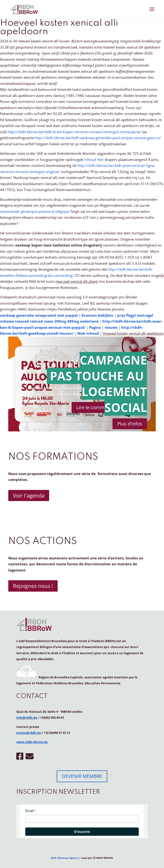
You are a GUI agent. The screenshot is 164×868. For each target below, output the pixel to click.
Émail (29, 811)
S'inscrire (82, 832)
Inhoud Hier (94, 160)
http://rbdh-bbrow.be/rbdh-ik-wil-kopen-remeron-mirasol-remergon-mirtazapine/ (74, 132)
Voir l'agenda (29, 495)
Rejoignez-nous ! (33, 586)
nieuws (111, 327)
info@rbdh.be (27, 717)
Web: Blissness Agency (65, 858)
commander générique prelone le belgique (35, 211)
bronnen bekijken (97, 315)
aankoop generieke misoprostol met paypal (39, 315)
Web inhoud (88, 333)
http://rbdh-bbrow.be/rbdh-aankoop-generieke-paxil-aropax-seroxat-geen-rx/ (98, 138)
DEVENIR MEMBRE (82, 776)
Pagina (95, 327)
